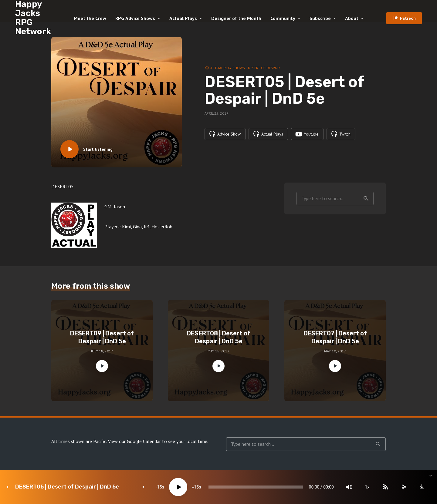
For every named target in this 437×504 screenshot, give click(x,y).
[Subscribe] (385, 487)
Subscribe (320, 18)
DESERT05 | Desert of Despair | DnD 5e (67, 487)
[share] (404, 487)
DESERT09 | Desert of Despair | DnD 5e (102, 337)
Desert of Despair (264, 68)
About (352, 18)
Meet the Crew (90, 18)
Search (366, 199)
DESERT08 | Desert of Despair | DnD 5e (218, 337)
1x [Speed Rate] (367, 487)
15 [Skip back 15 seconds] (160, 487)
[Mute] (349, 487)
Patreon (408, 18)
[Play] (178, 487)
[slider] (256, 487)
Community (283, 18)
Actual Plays (183, 18)
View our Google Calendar (134, 441)
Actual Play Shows (228, 68)
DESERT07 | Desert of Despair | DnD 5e (335, 337)
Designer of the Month (236, 18)
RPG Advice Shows (135, 18)
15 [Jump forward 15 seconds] (196, 487)
